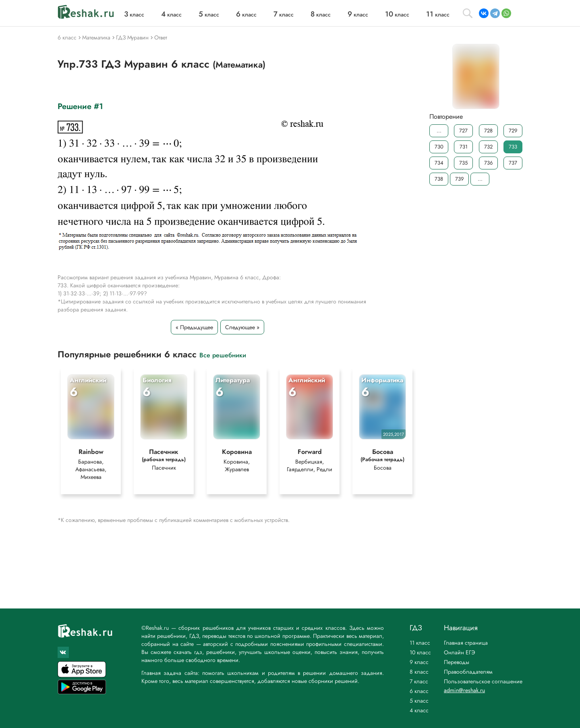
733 (513, 147)
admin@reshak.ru (464, 690)
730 (439, 147)
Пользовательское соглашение (483, 681)
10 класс (420, 652)
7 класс (419, 681)
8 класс (419, 672)
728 (488, 131)
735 (463, 163)
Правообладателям (468, 672)
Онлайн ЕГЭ (460, 652)
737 (513, 163)
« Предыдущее (194, 327)
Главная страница (466, 643)
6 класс (419, 691)
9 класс (419, 662)
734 (439, 163)
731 (464, 147)
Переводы (457, 662)
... (439, 131)
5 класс (419, 701)
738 (439, 179)
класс (134, 14)
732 (488, 147)
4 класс (419, 710)
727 (463, 131)
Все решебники (223, 355)
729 (513, 131)
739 (459, 179)
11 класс (420, 643)
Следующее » (242, 327)
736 (488, 163)
